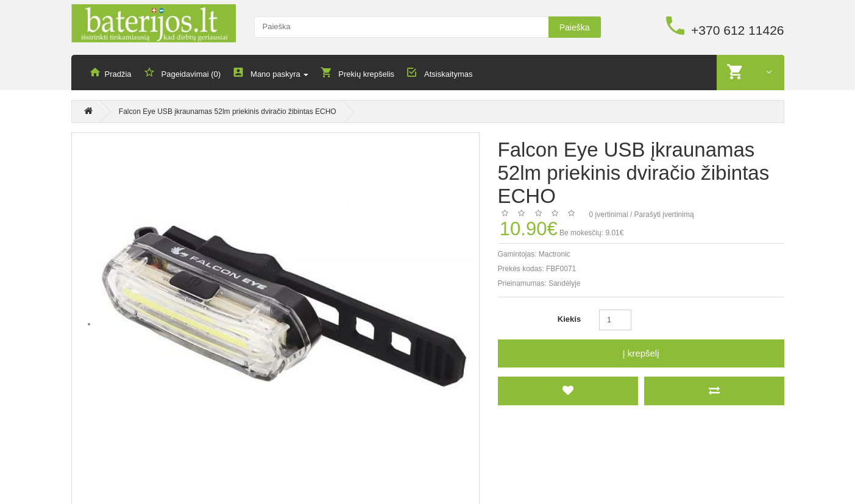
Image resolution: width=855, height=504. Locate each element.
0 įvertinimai (609, 215)
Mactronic (555, 254)
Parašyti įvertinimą (664, 215)
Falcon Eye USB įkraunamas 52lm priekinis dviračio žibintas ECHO (228, 112)
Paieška (575, 27)
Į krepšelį (640, 353)
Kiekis (569, 319)
